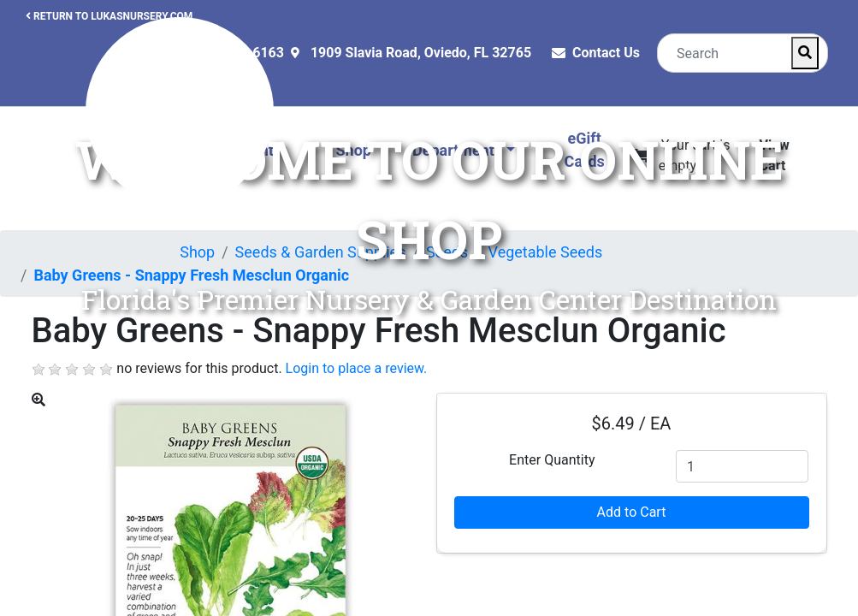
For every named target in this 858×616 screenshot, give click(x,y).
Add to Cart (632, 512)
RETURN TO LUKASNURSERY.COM (109, 16)
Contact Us (606, 53)
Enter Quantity (552, 460)
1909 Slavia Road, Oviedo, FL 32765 (421, 53)
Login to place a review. (357, 368)
